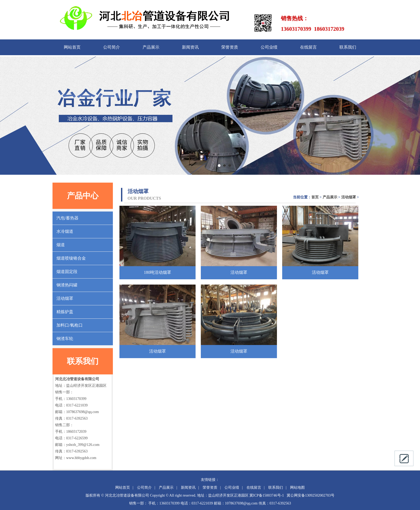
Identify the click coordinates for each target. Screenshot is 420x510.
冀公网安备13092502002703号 (311, 495)
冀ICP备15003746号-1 (267, 495)
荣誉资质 (230, 47)
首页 (315, 197)
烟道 (61, 245)
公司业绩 (269, 47)
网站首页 (72, 47)
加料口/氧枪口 (70, 325)
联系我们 (348, 47)
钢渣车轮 (65, 339)
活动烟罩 (65, 298)
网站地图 (297, 488)
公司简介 (112, 47)
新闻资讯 (190, 47)
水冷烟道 (65, 231)
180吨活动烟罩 (157, 272)
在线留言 (308, 47)
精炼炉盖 (65, 312)
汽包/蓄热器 (67, 218)
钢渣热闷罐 (67, 285)
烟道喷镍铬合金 (71, 258)
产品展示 (151, 47)
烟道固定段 (67, 272)
